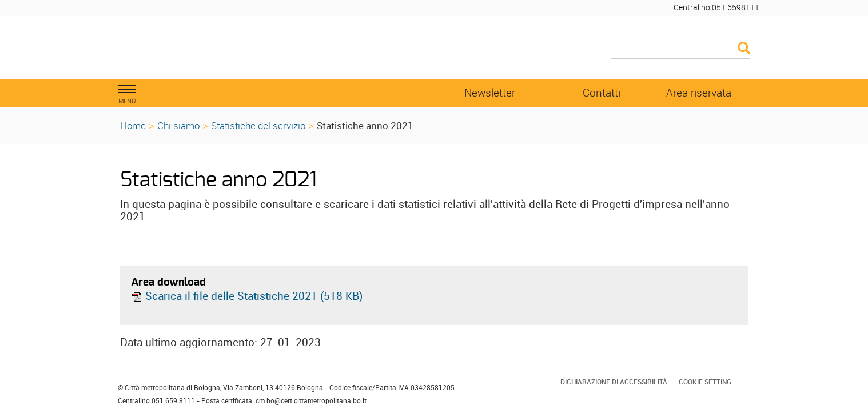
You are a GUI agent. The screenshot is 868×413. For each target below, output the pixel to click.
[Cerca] (681, 49)
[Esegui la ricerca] (744, 49)
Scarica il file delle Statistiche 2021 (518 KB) (247, 296)
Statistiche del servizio (258, 125)
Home (133, 125)
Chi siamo (178, 125)
